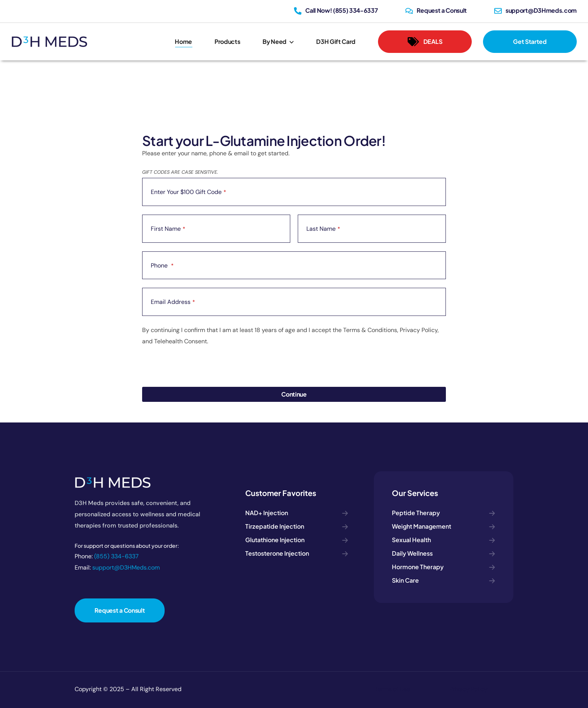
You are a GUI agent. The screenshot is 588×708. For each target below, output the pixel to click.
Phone (162, 265)
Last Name (323, 229)
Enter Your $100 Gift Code (188, 192)
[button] (425, 42)
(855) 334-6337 (116, 556)
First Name (168, 229)
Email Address (173, 302)
